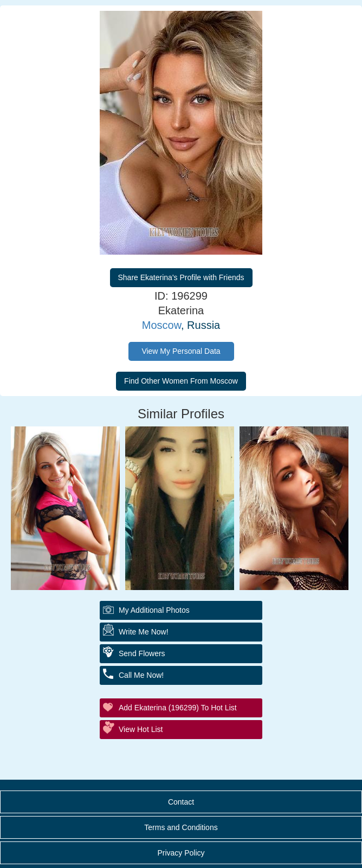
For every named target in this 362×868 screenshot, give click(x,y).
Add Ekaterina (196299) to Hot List (178, 708)
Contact (181, 802)
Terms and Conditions (181, 827)
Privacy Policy (181, 853)
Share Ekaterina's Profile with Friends (181, 277)
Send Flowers (142, 653)
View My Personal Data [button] (181, 351)
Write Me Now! (144, 632)
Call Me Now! (141, 675)
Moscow (161, 325)
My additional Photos (154, 610)
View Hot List (141, 729)
